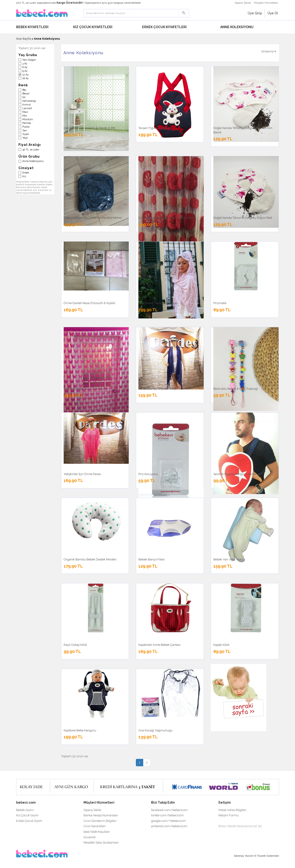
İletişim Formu (228, 815)
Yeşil (25, 138)
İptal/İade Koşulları (97, 832)
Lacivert (27, 108)
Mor (25, 116)
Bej (24, 90)
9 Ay (25, 71)
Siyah (26, 134)
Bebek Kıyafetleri (33, 27)
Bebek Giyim (25, 810)
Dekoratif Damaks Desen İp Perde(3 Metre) (93, 218)
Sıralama (269, 51)
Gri (24, 97)
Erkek (26, 173)
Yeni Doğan (29, 60)
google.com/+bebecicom (168, 821)
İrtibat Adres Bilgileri (232, 810)
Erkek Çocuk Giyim (29, 821)
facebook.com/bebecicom (169, 810)
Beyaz (26, 94)
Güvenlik (90, 837)
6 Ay (25, 67)
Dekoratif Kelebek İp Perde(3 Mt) (86, 389)
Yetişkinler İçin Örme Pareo (82, 474)
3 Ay (25, 64)
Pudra (26, 127)
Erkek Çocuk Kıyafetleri (165, 27)
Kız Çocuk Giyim (27, 815)
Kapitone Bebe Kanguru (80, 730)
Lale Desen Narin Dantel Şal (158, 303)
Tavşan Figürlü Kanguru (155, 128)
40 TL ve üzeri (31, 150)
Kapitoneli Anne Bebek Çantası (159, 645)
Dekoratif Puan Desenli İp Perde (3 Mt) (89, 128)
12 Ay (25, 75)
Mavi (25, 112)
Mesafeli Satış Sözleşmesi (101, 843)
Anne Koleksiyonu (237, 27)
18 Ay (25, 78)
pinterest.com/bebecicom (169, 826)
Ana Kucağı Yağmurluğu (155, 730)
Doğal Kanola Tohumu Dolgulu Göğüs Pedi (243, 218)
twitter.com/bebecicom (167, 815)
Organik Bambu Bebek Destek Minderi (90, 559)
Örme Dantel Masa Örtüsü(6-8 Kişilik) (89, 303)
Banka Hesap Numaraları (101, 815)
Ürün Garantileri (95, 826)
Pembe (27, 123)
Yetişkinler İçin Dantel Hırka (157, 389)
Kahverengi (29, 101)
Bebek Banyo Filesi (151, 559)
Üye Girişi (255, 13)
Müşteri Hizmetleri (266, 3)
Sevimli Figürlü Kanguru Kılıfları (235, 474)
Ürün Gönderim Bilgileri (100, 821)
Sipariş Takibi (243, 3)
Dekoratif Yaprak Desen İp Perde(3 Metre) (167, 218)
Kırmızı (27, 105)
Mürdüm (28, 119)
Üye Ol (273, 13)
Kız (24, 176)
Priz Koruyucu (148, 474)
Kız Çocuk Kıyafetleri (93, 27)
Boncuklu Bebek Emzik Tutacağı (236, 389)
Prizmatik (220, 303)
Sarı (25, 130)
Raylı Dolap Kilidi (75, 645)
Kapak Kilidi (221, 645)
